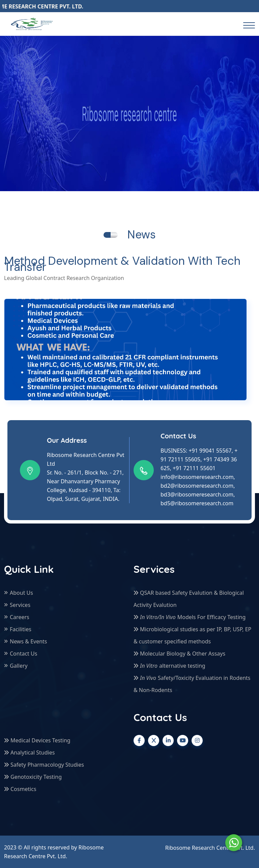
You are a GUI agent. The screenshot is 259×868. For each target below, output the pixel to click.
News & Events (28, 641)
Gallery (19, 666)
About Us (21, 593)
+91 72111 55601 (194, 468)
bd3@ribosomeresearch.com (197, 494)
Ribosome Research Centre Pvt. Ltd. (210, 848)
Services (20, 605)
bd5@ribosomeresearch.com (197, 503)
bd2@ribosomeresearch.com (197, 486)
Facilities (21, 629)
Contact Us (23, 654)
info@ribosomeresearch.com (197, 477)
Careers (20, 617)
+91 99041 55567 (210, 451)
